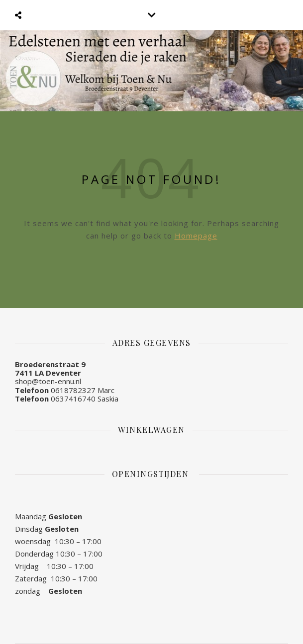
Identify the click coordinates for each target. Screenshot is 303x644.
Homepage (196, 236)
